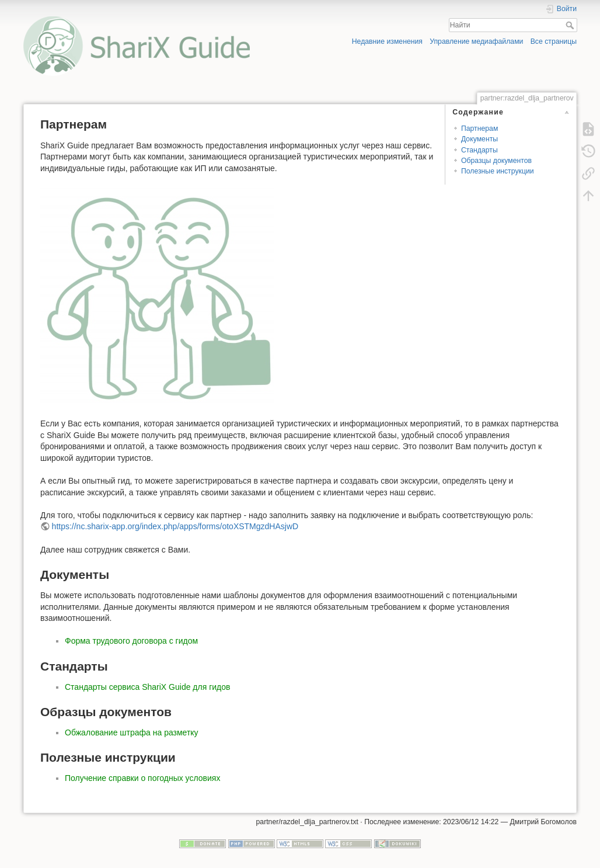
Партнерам (479, 129)
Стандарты (479, 150)
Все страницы (554, 41)
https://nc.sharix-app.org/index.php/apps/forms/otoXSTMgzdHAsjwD (175, 526)
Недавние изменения (387, 41)
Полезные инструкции (498, 171)
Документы (479, 139)
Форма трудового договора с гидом (131, 641)
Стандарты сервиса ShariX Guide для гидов (147, 687)
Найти (571, 25)
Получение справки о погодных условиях (142, 778)
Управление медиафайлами (476, 41)
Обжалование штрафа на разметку (132, 732)
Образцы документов (496, 161)
